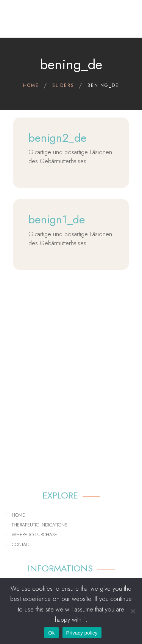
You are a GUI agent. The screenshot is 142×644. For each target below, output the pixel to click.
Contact (21, 545)
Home (18, 515)
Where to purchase (34, 535)
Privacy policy (82, 633)
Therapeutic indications (39, 525)
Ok (51, 633)
